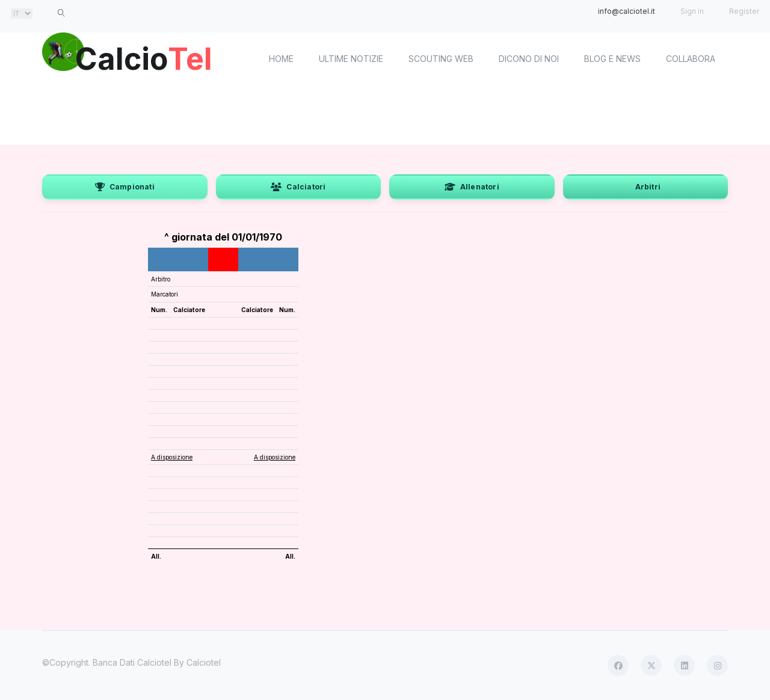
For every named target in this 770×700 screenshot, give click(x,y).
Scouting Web (441, 59)
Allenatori (472, 187)
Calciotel (204, 662)
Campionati (125, 187)
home (281, 59)
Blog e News (612, 59)
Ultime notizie (351, 59)
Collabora (691, 59)
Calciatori (298, 187)
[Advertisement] (385, 114)
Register (744, 11)
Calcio (144, 57)
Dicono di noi (529, 59)
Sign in (692, 11)
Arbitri (648, 187)
